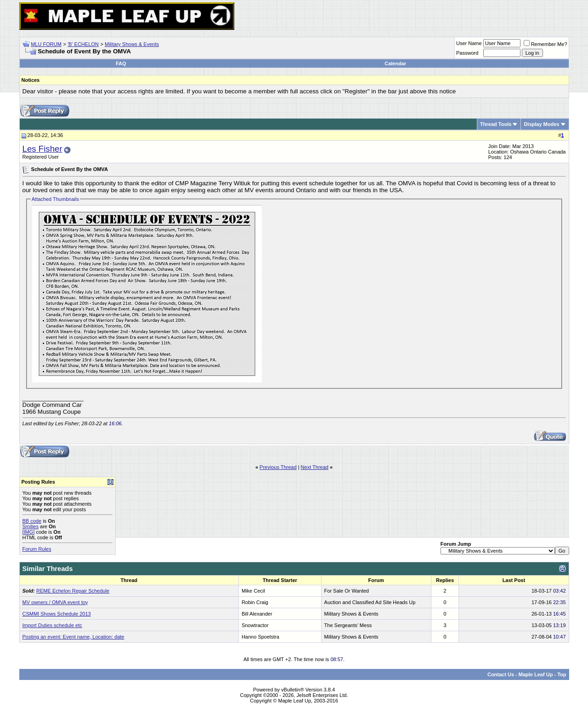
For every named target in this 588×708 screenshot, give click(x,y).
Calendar (395, 63)
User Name (469, 43)
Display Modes (541, 124)
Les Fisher (42, 149)
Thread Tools (496, 124)
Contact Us (501, 674)
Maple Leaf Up (536, 674)
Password (467, 53)
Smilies (31, 526)
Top (562, 674)
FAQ (121, 63)
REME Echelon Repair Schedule (73, 591)
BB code (32, 521)
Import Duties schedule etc (52, 625)
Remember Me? (546, 44)
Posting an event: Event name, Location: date (73, 637)
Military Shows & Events (132, 44)
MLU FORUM (46, 44)
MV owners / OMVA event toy (55, 602)
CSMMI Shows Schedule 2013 (57, 614)
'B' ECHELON (83, 44)
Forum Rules (37, 549)
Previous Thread (278, 467)
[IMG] (29, 532)
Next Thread (315, 467)
